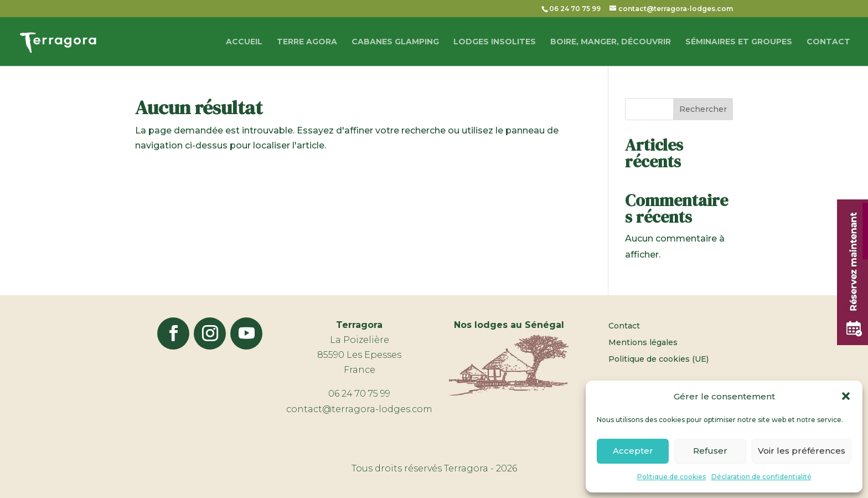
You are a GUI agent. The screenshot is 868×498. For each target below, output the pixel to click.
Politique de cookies (671, 477)
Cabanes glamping (395, 42)
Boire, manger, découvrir (611, 42)
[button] (846, 396)
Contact (828, 42)
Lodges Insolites (495, 42)
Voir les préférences (802, 451)
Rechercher (703, 109)
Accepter (633, 451)
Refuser (710, 451)
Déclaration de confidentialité (761, 477)
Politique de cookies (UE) (658, 360)
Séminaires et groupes (739, 42)
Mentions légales (643, 343)
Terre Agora (307, 42)
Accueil (244, 42)
